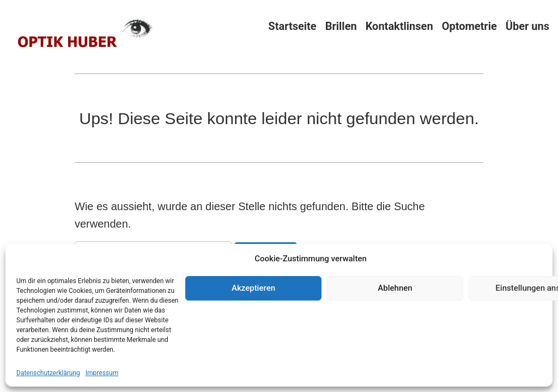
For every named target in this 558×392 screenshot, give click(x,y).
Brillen (341, 26)
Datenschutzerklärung (48, 373)
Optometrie (469, 26)
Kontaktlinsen (399, 26)
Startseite (292, 26)
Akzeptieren (253, 288)
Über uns (527, 26)
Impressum (102, 373)
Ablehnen (395, 288)
